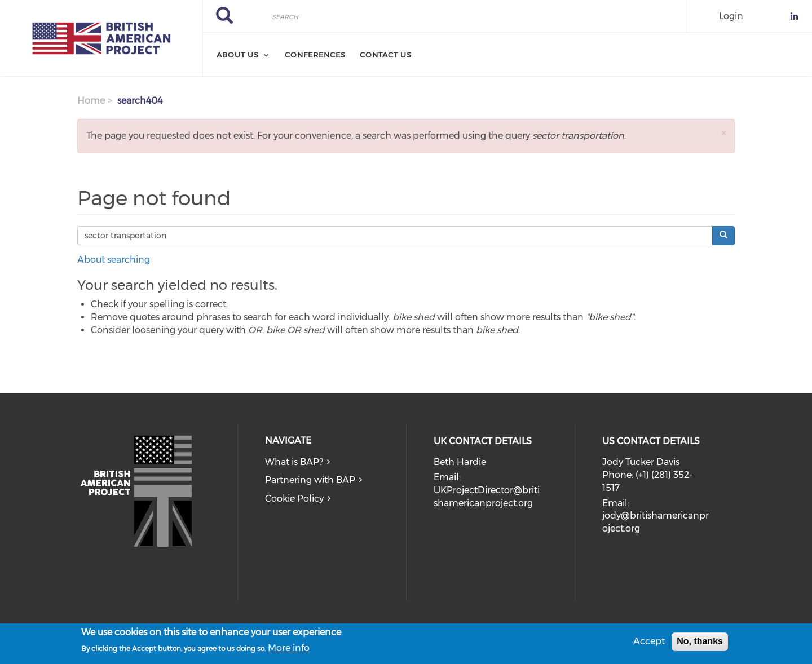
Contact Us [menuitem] (386, 55)
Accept (649, 644)
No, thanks (700, 644)
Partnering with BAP (310, 480)
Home (91, 101)
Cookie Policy (294, 499)
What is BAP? (294, 462)
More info (289, 650)
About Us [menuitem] (238, 55)
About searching (114, 260)
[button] (723, 133)
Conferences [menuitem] (315, 55)
